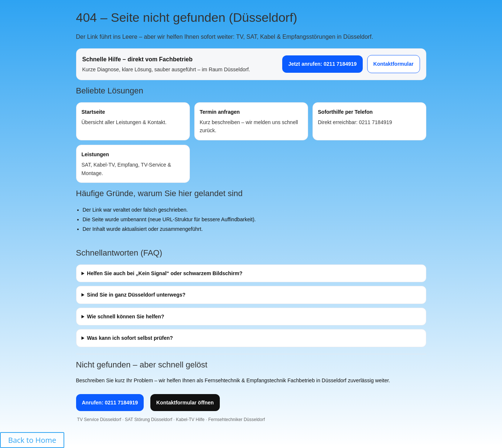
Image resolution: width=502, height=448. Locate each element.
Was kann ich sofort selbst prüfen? (130, 338)
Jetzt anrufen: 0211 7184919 (322, 64)
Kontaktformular (394, 64)
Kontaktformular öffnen (185, 403)
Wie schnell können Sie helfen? (125, 317)
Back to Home (32, 440)
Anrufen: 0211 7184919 (110, 403)
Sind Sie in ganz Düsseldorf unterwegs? (136, 295)
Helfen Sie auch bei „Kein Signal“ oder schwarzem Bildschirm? (165, 273)
